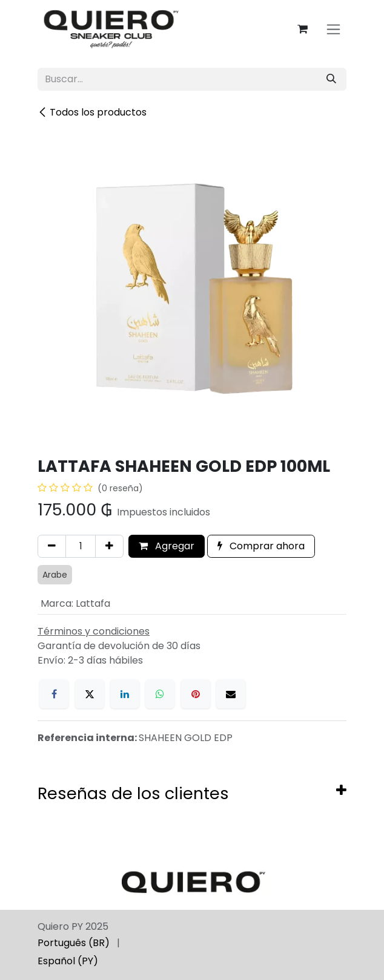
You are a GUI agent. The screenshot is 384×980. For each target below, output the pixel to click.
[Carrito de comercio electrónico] (302, 29)
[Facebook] (54, 694)
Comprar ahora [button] (261, 546)
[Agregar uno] (109, 546)
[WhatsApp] (160, 694)
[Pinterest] (196, 694)
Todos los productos (92, 112)
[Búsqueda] (331, 79)
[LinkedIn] (125, 694)
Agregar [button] (167, 546)
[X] (90, 694)
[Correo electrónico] (231, 694)
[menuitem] (74, 943)
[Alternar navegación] (333, 29)
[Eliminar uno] (52, 546)
